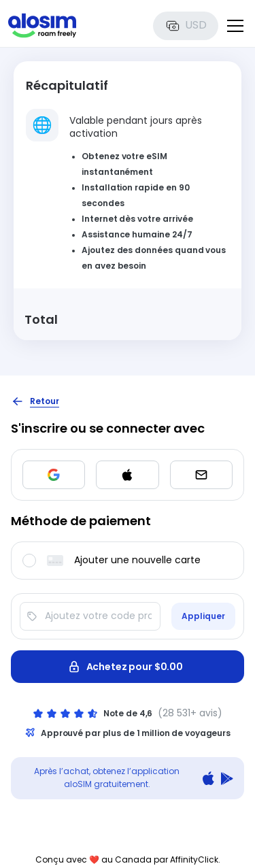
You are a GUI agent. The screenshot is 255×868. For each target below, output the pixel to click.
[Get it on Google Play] (227, 779)
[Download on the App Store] (208, 779)
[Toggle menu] (235, 26)
